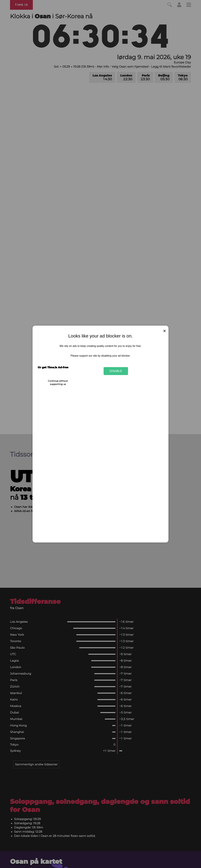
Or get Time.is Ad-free (53, 367)
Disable (116, 371)
